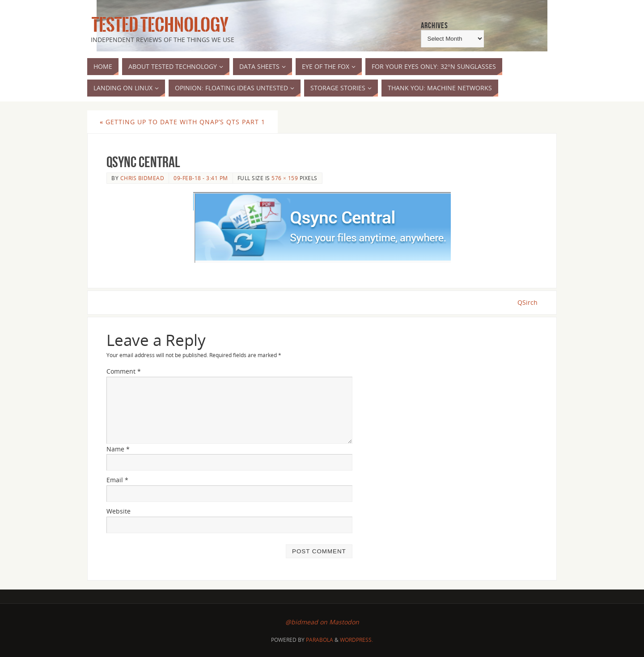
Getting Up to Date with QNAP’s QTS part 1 (182, 122)
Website (119, 511)
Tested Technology (158, 25)
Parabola (320, 640)
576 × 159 (285, 178)
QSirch (527, 302)
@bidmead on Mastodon (322, 622)
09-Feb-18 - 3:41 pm (201, 178)
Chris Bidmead (142, 178)
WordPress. (356, 640)
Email (117, 480)
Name (118, 449)
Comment (124, 371)
